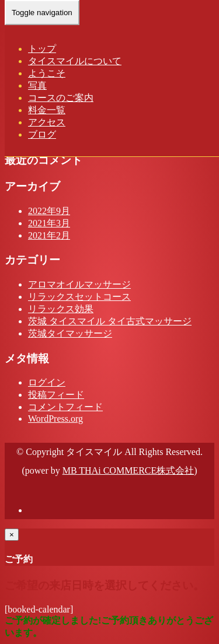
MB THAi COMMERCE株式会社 (128, 470)
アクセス (47, 122)
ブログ (42, 134)
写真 (37, 85)
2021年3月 (49, 223)
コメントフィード (65, 407)
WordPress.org (55, 419)
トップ (42, 49)
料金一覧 (47, 110)
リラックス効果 (61, 309)
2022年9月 (49, 211)
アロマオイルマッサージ (79, 284)
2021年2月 (49, 235)
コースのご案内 (61, 98)
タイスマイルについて (75, 61)
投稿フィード (56, 395)
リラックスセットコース (79, 297)
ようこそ (47, 73)
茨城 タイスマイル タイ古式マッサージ (110, 321)
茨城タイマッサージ (70, 333)
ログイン (47, 382)
